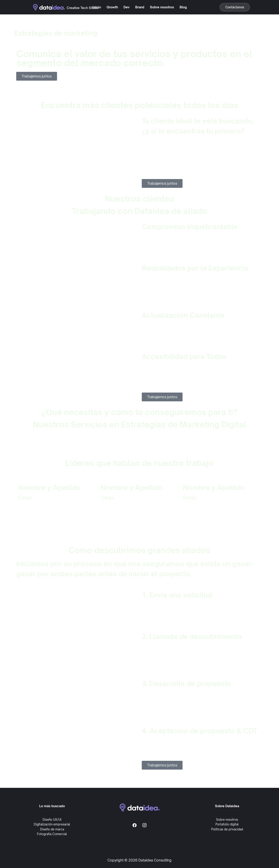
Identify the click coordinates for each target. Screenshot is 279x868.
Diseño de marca (52, 829)
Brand (140, 7)
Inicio (97, 7)
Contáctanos (235, 7)
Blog (183, 7)
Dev (127, 7)
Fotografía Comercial (52, 834)
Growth (112, 7)
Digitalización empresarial (52, 824)
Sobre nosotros (162, 7)
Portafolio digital (227, 824)
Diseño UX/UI (52, 820)
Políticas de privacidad (227, 829)
